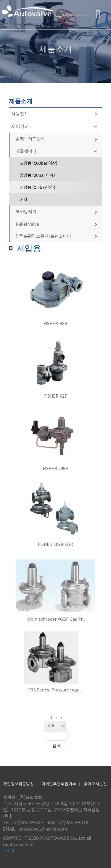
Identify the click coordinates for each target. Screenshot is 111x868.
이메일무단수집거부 (59, 784)
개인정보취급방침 (18, 784)
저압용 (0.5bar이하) (38, 187)
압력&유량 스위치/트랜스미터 (57, 236)
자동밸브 (54, 114)
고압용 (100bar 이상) (39, 163)
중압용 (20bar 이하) (37, 175)
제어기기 (55, 126)
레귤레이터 (57, 151)
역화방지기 (57, 211)
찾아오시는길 (95, 784)
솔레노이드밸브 (57, 139)
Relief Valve (57, 224)
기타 (24, 199)
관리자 (9, 850)
